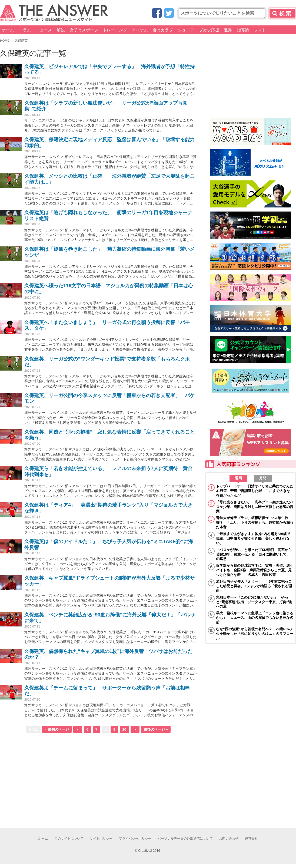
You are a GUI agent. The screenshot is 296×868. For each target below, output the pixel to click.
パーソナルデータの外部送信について (185, 839)
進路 (228, 30)
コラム (25, 30)
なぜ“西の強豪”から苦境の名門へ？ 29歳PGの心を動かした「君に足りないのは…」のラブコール (255, 634)
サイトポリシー (101, 839)
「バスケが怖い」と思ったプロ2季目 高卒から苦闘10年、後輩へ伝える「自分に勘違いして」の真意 (254, 554)
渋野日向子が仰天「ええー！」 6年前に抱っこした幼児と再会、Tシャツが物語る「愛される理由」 (254, 586)
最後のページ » (156, 729)
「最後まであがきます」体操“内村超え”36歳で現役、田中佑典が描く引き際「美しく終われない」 (253, 538)
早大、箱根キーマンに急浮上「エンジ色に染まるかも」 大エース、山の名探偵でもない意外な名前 (255, 618)
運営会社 (251, 839)
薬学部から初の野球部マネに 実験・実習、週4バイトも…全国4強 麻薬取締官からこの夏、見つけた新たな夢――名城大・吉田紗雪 (254, 570)
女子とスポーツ (84, 30)
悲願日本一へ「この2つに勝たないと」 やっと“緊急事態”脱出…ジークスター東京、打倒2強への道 (254, 602)
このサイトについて (69, 839)
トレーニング (115, 30)
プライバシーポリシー (135, 839)
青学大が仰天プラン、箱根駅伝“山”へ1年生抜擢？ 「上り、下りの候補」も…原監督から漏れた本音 (255, 522)
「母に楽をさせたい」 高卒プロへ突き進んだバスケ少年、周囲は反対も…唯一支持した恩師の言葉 (255, 507)
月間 (263, 478)
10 (124, 729)
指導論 (243, 30)
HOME (5, 40)
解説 (61, 30)
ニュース (44, 30)
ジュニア (186, 30)
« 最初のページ (57, 729)
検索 (282, 13)
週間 (238, 478)
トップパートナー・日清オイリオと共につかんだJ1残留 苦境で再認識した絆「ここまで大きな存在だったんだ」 (255, 491)
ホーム (8, 30)
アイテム (140, 30)
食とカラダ (163, 30)
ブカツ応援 (209, 30)
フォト (260, 30)
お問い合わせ (229, 839)
